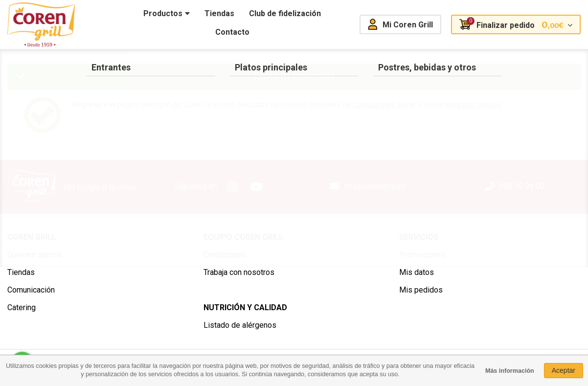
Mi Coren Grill (408, 25)
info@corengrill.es (375, 186)
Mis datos (417, 272)
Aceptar (564, 370)
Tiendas (21, 272)
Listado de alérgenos (240, 325)
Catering (22, 307)
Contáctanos (225, 255)
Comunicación (31, 290)
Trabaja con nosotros (239, 272)
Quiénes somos (34, 255)
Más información (510, 371)
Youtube (256, 187)
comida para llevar (384, 104)
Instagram (232, 187)
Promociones (422, 255)
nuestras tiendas (473, 104)
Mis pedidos (421, 290)
